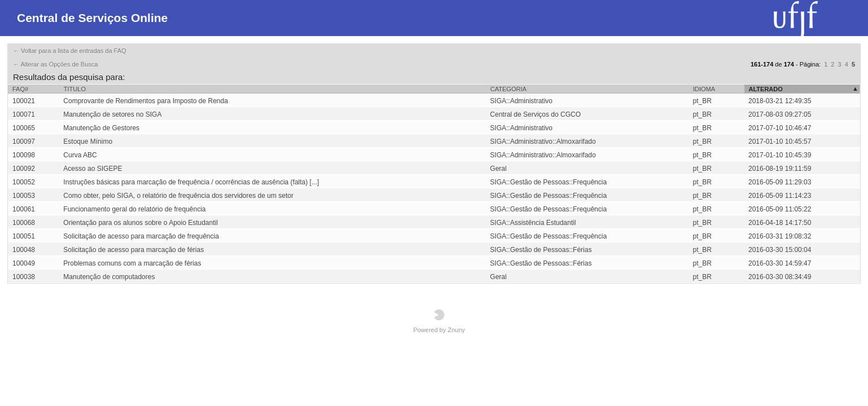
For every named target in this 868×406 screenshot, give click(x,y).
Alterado (766, 89)
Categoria (508, 89)
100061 (24, 209)
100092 (24, 169)
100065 (24, 128)
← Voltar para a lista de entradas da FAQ (70, 51)
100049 (24, 263)
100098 (24, 155)
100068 (24, 223)
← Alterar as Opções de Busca (55, 64)
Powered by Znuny (439, 321)
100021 (24, 101)
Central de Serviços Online (92, 18)
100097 (24, 142)
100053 (24, 196)
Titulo (75, 89)
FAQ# (20, 89)
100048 (24, 250)
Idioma (704, 89)
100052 (24, 182)
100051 (24, 236)
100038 (24, 277)
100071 (24, 114)
